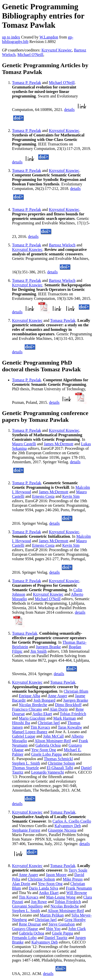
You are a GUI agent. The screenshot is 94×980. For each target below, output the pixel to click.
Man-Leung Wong (61, 897)
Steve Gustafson (62, 924)
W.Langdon (49, 37)
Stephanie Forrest (26, 830)
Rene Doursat (30, 924)
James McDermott (59, 444)
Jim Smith (38, 651)
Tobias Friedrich (73, 714)
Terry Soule (78, 870)
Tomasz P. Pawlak (27, 83)
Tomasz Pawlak (63, 320)
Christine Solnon (61, 763)
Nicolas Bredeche (33, 705)
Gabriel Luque (24, 736)
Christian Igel (49, 723)
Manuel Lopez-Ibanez (30, 732)
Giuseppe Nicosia (62, 830)
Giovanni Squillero (27, 906)
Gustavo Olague (25, 929)
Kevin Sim (71, 496)
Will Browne (76, 893)
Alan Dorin (59, 709)
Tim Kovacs (40, 727)
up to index (11, 37)
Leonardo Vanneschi (48, 772)
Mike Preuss (73, 879)
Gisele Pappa (62, 933)
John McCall (53, 736)
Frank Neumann (79, 888)
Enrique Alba (29, 696)
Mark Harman (64, 718)
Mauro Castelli (24, 444)
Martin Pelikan (52, 915)
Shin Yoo (53, 929)
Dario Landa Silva (43, 888)
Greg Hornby (75, 920)
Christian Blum (76, 691)
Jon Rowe (39, 902)
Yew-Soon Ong (44, 750)
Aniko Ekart (42, 714)
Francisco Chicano (27, 709)
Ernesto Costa (43, 496)
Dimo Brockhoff (68, 705)
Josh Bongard (44, 700)
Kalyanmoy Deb (68, 826)
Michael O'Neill (30, 55)
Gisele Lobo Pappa (46, 754)
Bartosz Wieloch (62, 245)
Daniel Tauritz (56, 938)
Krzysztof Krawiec (57, 50)
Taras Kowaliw (70, 727)
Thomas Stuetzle (25, 768)
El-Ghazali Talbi (60, 768)
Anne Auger (57, 696)
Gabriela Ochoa (48, 745)
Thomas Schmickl (58, 759)
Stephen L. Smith (26, 763)
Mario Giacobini (32, 718)
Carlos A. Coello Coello (72, 821)
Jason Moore (56, 875)
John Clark (77, 929)
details (69, 110)
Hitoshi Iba (21, 723)
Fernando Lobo (24, 938)
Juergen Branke (48, 647)
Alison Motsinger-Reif (53, 741)
